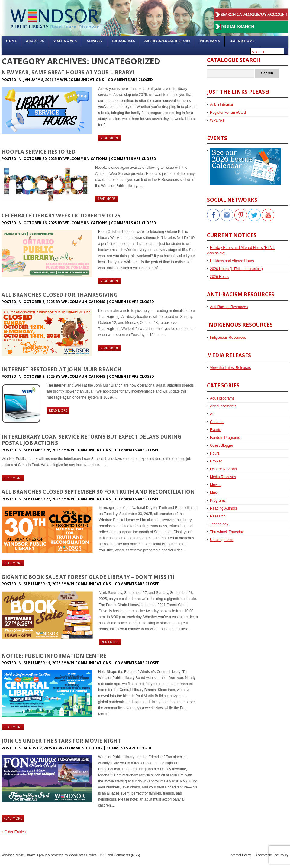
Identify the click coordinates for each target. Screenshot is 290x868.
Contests (217, 422)
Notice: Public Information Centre (54, 656)
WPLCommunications (82, 80)
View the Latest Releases (230, 368)
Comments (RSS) (127, 855)
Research (218, 516)
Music (215, 493)
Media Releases (223, 477)
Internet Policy (240, 855)
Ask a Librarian (222, 105)
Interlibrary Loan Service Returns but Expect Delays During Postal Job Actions (91, 440)
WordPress (77, 855)
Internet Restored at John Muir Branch (61, 369)
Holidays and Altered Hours (232, 261)
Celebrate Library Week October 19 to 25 (61, 215)
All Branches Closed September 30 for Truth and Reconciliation (98, 492)
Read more (110, 138)
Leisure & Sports (223, 469)
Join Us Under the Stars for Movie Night (61, 741)
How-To (216, 461)
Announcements (223, 406)
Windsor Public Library (18, 855)
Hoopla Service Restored (39, 152)
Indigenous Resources (228, 338)
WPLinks (217, 120)
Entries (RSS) (96, 855)
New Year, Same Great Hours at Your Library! (68, 72)
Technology (219, 524)
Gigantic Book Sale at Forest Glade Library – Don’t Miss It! (88, 577)
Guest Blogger (222, 445)
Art (212, 414)
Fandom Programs (225, 438)
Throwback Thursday (227, 532)
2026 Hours (219, 277)
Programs (218, 501)
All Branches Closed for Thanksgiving (60, 295)
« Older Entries (14, 832)
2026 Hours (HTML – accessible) (236, 269)
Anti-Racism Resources (229, 307)
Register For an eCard (228, 113)
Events (216, 430)
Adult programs (222, 398)
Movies (216, 485)
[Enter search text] (267, 52)
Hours (215, 453)
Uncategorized (222, 540)
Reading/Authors (223, 508)
